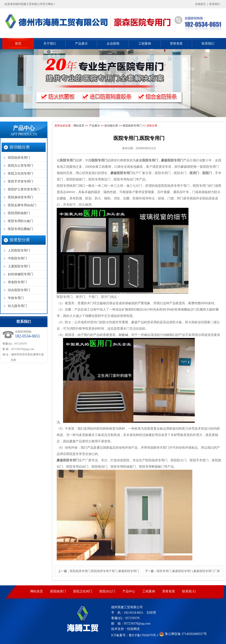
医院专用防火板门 (21, 221)
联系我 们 (189, 591)
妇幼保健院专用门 (21, 274)
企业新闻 (113, 44)
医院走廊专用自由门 (22, 205)
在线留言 (200, 4)
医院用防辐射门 (19, 213)
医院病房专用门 (132, 126)
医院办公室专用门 (21, 166)
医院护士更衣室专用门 (24, 189)
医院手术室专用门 (21, 181)
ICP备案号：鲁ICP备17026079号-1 (135, 635)
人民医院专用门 (19, 250)
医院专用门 (68, 160)
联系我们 (215, 4)
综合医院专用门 (19, 290)
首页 (18, 44)
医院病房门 (58, 591)
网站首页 (79, 126)
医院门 (207, 173)
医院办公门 (107, 591)
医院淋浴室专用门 (21, 197)
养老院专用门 (17, 282)
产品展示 (81, 44)
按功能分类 (111, 126)
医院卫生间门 (83, 591)
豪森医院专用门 (172, 160)
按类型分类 (20, 240)
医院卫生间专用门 (21, 174)
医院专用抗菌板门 (21, 229)
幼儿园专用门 (17, 306)
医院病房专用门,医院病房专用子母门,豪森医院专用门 (104, 571)
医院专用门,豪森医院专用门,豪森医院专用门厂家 (188, 571)
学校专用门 (16, 298)
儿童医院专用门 (19, 266)
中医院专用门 (17, 258)
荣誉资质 (176, 44)
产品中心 (24, 131)
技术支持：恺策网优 (125, 629)
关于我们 (50, 44)
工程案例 (145, 44)
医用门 (194, 173)
